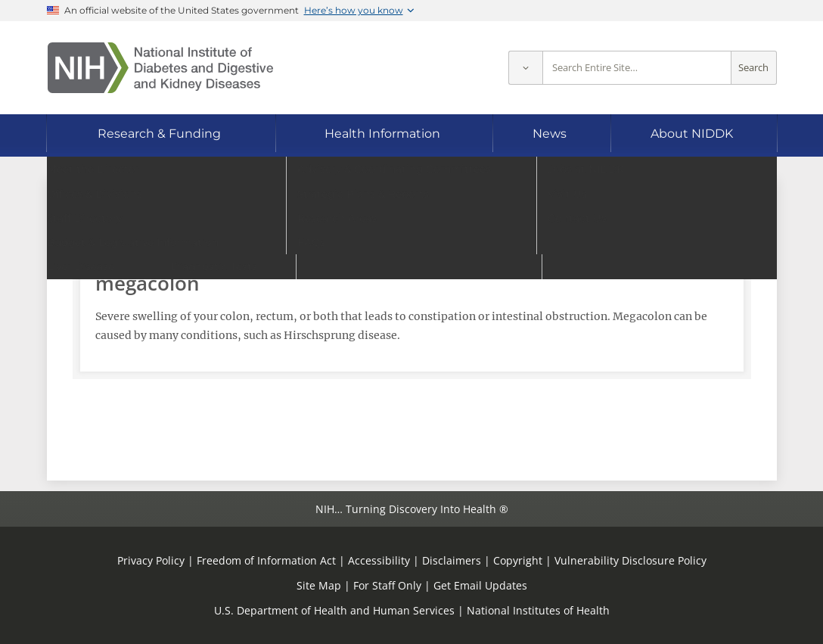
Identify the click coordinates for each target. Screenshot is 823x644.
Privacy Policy (151, 560)
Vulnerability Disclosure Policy (630, 560)
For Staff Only (387, 585)
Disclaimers (452, 560)
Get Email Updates (480, 585)
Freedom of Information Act (266, 560)
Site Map (319, 585)
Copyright (518, 560)
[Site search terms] (637, 68)
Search (753, 68)
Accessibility (379, 560)
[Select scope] (525, 68)
